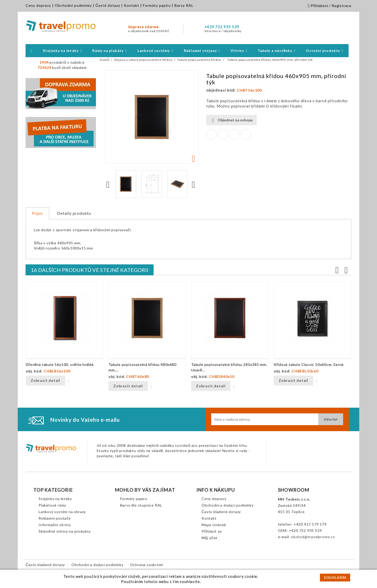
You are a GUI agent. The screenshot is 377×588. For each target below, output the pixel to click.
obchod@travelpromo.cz (313, 537)
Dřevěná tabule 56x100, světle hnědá (60, 364)
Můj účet (209, 538)
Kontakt (132, 5)
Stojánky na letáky (55, 499)
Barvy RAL (184, 5)
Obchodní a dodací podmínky (228, 505)
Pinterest (246, 134)
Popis (37, 213)
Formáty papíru (157, 5)
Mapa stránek (214, 525)
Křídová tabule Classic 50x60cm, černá (309, 364)
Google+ (234, 134)
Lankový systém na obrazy (62, 512)
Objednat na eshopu (232, 120)
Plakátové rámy (52, 505)
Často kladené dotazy (221, 512)
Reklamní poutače (55, 518)
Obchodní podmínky (73, 5)
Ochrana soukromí (147, 565)
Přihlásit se (212, 531)
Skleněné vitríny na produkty (65, 531)
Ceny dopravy (38, 5)
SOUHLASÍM (335, 578)
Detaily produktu (74, 213)
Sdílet (211, 134)
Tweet (223, 134)
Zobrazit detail (45, 380)
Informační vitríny (55, 525)
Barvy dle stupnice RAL (141, 505)
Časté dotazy (108, 5)
